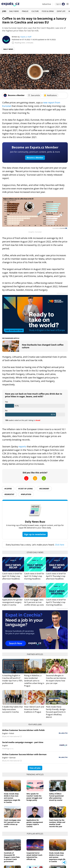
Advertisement (62, 293)
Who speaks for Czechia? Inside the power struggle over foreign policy (34, 797)
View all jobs (35, 768)
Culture (35, 11)
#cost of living (26, 489)
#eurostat (9, 494)
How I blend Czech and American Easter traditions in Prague (34, 709)
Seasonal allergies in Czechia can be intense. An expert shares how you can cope (56, 679)
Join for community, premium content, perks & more (35, 152)
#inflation (26, 494)
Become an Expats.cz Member (35, 147)
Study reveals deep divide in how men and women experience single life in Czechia (12, 798)
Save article (34, 95)
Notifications (50, 95)
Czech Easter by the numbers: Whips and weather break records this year (57, 823)
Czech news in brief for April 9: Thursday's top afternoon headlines (56, 576)
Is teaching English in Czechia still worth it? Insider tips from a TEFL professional (12, 679)
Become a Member (35, 158)
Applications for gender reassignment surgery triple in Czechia (12, 602)
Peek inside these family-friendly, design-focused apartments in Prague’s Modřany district (56, 712)
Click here (60, 545)
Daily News (14, 11)
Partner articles (35, 654)
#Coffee (8, 489)
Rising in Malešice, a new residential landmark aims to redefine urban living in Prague (34, 681)
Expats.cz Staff (26, 37)
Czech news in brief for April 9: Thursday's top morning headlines (56, 602)
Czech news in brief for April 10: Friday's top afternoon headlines (12, 576)
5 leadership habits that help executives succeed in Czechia (12, 709)
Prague (25, 11)
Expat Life (61, 11)
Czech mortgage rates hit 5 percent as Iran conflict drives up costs (34, 602)
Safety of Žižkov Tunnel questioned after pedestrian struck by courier (56, 797)
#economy (44, 489)
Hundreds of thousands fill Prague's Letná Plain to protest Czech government (12, 857)
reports (22, 447)
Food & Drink (48, 11)
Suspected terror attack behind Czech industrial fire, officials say (34, 856)
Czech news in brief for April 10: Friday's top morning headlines (34, 576)
